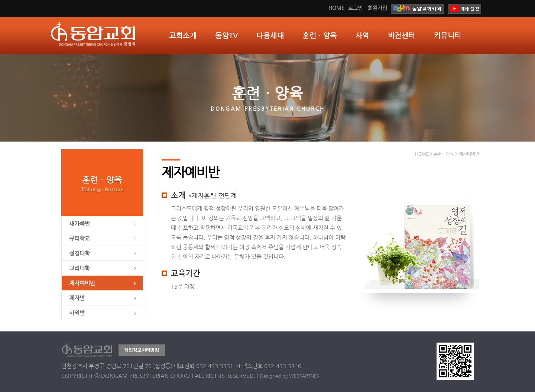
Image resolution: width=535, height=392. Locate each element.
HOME (336, 8)
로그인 (355, 8)
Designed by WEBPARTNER (290, 376)
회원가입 (377, 8)
